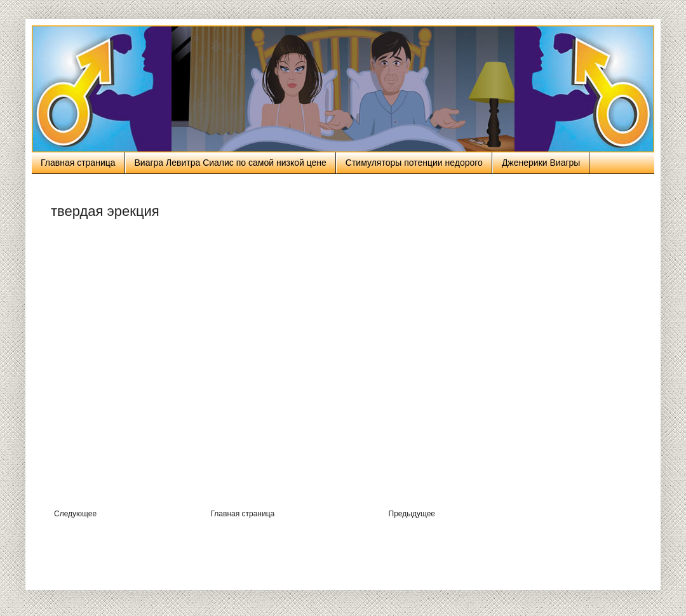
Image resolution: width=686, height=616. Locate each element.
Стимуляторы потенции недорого (414, 163)
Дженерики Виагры (541, 163)
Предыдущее (412, 514)
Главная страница (78, 163)
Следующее (75, 514)
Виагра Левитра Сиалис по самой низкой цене (231, 163)
